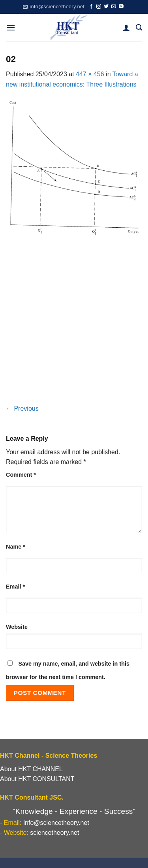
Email (15, 587)
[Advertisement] (74, 325)
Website (17, 627)
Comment (21, 475)
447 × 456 (90, 74)
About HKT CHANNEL (31, 769)
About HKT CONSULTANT (37, 779)
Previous (22, 409)
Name (16, 547)
